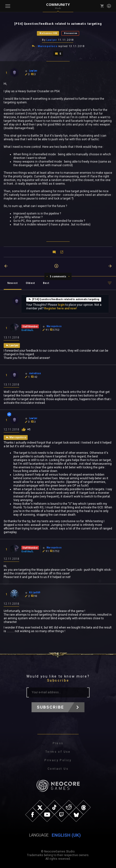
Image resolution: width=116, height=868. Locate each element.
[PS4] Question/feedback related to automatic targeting (64, 299)
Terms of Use (58, 752)
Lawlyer (52, 40)
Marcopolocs (48, 46)
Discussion (71, 33)
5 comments (58, 276)
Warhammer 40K (48, 33)
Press (58, 743)
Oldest (30, 283)
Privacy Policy (58, 760)
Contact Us (58, 769)
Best (46, 283)
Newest (12, 283)
